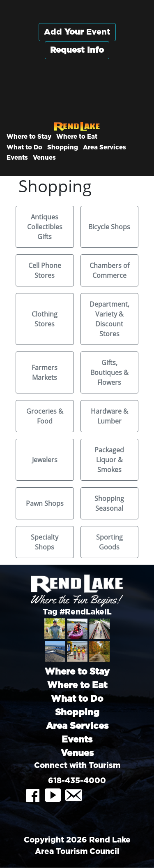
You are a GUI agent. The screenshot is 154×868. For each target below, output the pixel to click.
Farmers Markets (45, 372)
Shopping (63, 148)
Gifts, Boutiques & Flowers (109, 372)
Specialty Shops (45, 542)
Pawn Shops (45, 503)
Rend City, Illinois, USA (77, 90)
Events (17, 158)
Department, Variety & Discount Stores (109, 319)
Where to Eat (77, 137)
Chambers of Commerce (109, 270)
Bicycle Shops (109, 227)
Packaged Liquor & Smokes (109, 460)
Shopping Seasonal (109, 503)
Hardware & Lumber (109, 416)
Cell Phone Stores (45, 270)
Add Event (77, 32)
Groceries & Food (45, 416)
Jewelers (45, 460)
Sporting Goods (109, 542)
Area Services (105, 148)
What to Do (24, 148)
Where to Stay (29, 137)
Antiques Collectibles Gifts (45, 227)
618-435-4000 (77, 781)
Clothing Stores (45, 319)
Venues (44, 158)
